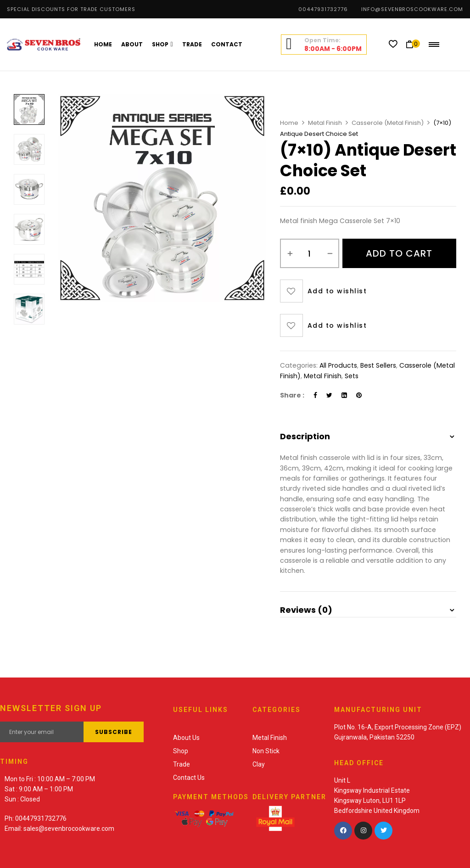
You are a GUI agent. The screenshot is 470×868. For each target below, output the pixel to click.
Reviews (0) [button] (306, 610)
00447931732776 (323, 9)
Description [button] (305, 436)
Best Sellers (378, 365)
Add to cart (399, 253)
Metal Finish (325, 123)
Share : (292, 395)
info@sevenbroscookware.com (412, 9)
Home (289, 123)
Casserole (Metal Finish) (388, 123)
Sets (352, 376)
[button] (413, 45)
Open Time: (322, 40)
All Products (338, 365)
